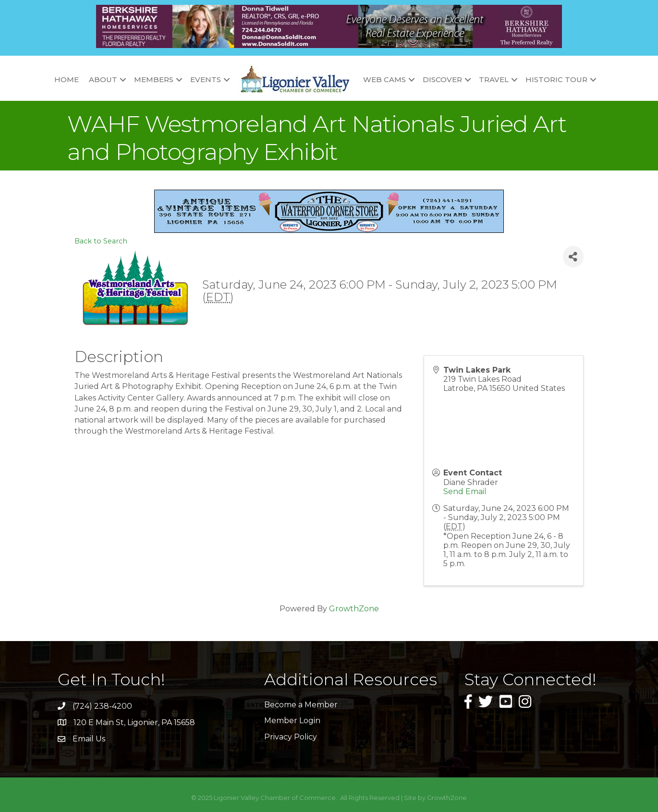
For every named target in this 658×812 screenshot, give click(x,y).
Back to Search (101, 241)
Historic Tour (556, 79)
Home (67, 79)
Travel (494, 79)
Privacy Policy (291, 737)
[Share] (573, 257)
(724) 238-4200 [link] (102, 706)
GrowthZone (354, 609)
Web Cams (384, 79)
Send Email (465, 491)
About (103, 79)
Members (154, 79)
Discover (442, 79)
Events (206, 79)
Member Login (292, 721)
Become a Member (301, 705)
